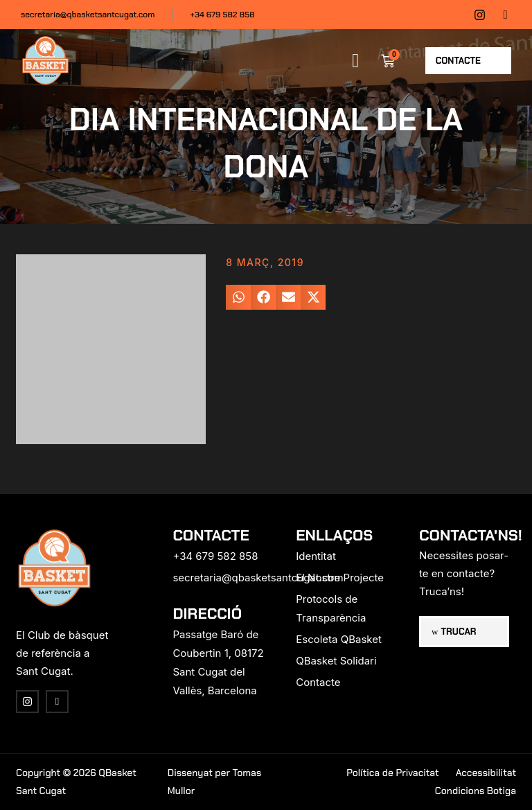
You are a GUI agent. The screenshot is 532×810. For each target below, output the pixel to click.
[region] (180, 701)
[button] (355, 61)
